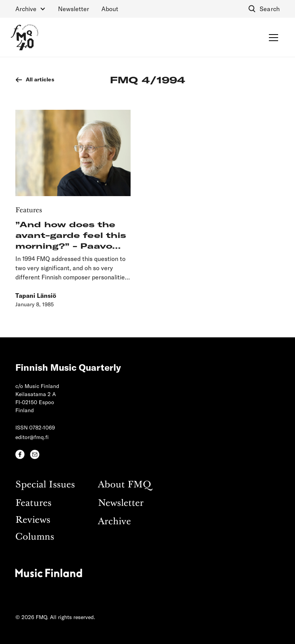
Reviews (33, 520)
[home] (25, 37)
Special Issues (45, 485)
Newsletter (74, 9)
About (110, 9)
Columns (35, 537)
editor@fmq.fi (32, 437)
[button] (31, 9)
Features (33, 503)
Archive (114, 522)
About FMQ (124, 485)
